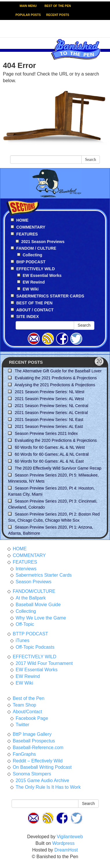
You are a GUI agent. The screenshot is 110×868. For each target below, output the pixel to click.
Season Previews (34, 582)
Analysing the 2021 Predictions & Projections (55, 385)
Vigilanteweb (70, 837)
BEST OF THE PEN (58, 6)
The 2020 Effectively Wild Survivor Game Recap (58, 468)
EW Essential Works (42, 275)
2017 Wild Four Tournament (44, 663)
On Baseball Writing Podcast (42, 767)
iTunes (22, 640)
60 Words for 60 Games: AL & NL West (50, 447)
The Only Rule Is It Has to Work (48, 787)
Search (91, 160)
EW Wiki (31, 289)
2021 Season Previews (43, 242)
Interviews (26, 569)
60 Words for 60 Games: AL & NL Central (52, 454)
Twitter (22, 725)
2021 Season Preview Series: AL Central (51, 413)
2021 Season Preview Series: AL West (49, 399)
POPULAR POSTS (28, 15)
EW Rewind (34, 282)
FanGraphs (24, 754)
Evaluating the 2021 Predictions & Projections (56, 378)
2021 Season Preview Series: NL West (49, 392)
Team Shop (24, 705)
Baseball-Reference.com (38, 747)
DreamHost (66, 850)
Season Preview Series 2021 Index (46, 433)
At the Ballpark (31, 598)
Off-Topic (25, 624)
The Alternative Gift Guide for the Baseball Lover (58, 371)
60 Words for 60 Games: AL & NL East (49, 461)
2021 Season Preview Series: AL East (49, 426)
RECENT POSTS (58, 15)
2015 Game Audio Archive (42, 780)
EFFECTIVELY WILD (35, 657)
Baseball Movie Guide (38, 605)
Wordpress (63, 843)
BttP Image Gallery (32, 734)
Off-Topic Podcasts (35, 647)
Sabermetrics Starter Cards (44, 575)
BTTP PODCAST (30, 634)
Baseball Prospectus (34, 741)
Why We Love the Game (41, 618)
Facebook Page (32, 718)
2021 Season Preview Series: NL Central (52, 406)
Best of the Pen (29, 698)
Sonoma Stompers (32, 774)
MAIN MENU (28, 6)
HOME (20, 549)
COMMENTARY (29, 555)
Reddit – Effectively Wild (38, 761)
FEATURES (25, 562)
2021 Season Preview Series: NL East (49, 420)
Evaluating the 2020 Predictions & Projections (56, 440)
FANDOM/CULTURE (34, 591)
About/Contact (27, 712)
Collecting (32, 255)
